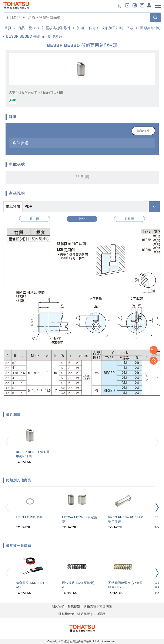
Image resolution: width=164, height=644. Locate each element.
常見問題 (106, 606)
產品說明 (13, 207)
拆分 (82, 219)
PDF (28, 207)
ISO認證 (99, 614)
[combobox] (88, 17)
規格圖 (129, 219)
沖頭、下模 (86, 28)
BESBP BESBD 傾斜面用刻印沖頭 (34, 36)
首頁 (8, 28)
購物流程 (90, 606)
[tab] (82, 143)
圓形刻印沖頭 (151, 28)
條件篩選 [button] (20, 143)
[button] (157, 508)
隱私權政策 (66, 614)
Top (153, 361)
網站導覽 (84, 614)
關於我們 (58, 606)
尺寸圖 (35, 219)
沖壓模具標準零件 (56, 28)
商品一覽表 (27, 28)
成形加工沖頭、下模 (118, 28)
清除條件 (143, 131)
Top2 (153, 350)
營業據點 (74, 606)
